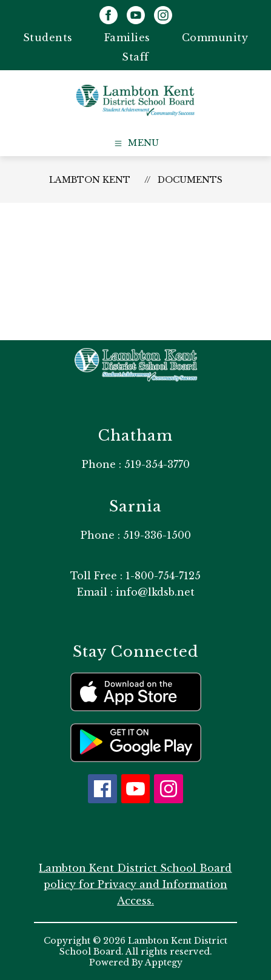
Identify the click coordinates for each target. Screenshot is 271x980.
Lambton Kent (90, 180)
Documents (190, 180)
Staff (135, 57)
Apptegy (164, 962)
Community (215, 38)
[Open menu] (135, 143)
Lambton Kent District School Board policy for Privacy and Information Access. (135, 884)
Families (127, 38)
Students (48, 38)
